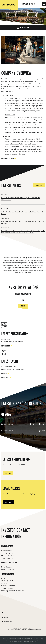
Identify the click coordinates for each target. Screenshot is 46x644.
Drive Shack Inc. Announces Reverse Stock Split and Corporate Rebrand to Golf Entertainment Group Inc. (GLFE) (23, 232)
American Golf (10, 115)
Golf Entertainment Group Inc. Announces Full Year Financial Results (22, 213)
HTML (33, 424)
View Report (8, 473)
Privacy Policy (10, 629)
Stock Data (23, 307)
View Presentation (6, 346)
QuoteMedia (20, 638)
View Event (4, 373)
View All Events (5, 377)
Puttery (7, 136)
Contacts (6, 617)
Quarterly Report (7, 431)
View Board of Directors (7, 158)
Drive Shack (9, 96)
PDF (42, 424)
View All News (39, 185)
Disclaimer (18, 629)
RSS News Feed (8, 622)
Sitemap (24, 629)
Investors (23, 28)
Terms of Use (33, 641)
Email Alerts (7, 613)
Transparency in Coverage (34, 629)
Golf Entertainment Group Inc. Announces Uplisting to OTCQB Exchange (23, 222)
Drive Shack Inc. (20, 628)
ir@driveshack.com (9, 260)
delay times (12, 640)
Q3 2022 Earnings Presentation (12, 342)
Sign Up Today (8, 502)
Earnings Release (7, 424)
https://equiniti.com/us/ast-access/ (13, 591)
